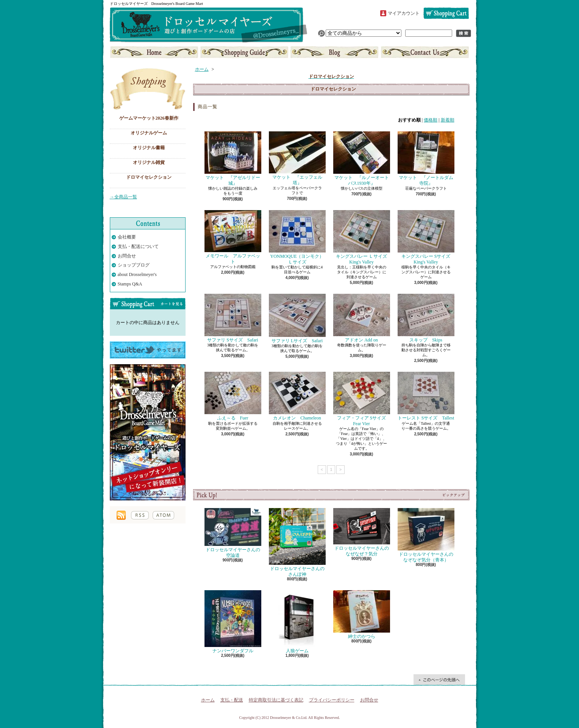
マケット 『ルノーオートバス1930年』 (362, 158)
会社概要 (127, 237)
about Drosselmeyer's (137, 274)
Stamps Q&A (130, 284)
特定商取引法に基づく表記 (276, 700)
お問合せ (424, 52)
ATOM (163, 515)
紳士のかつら (362, 615)
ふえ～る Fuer (233, 396)
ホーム (155, 52)
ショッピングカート (446, 13)
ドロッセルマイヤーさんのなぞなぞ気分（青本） (426, 535)
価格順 (431, 120)
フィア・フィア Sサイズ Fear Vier (362, 399)
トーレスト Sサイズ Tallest (426, 396)
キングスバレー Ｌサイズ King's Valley (363, 237)
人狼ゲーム (297, 622)
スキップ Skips (426, 318)
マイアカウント (404, 13)
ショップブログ (334, 52)
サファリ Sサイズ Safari (233, 318)
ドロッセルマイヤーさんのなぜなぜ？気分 (362, 532)
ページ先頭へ (439, 680)
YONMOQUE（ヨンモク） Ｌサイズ (299, 237)
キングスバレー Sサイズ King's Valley (426, 237)
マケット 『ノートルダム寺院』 (426, 158)
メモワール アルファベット (233, 237)
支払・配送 (232, 700)
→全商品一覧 (123, 197)
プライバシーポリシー (332, 700)
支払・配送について (244, 52)
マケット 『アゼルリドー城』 (233, 158)
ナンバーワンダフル (233, 622)
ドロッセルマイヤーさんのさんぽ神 (297, 542)
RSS (140, 515)
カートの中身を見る (148, 304)
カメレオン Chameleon (297, 396)
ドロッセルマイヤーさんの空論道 (233, 533)
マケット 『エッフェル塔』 (297, 158)
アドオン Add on (362, 318)
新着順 (448, 120)
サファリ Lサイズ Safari (297, 319)
